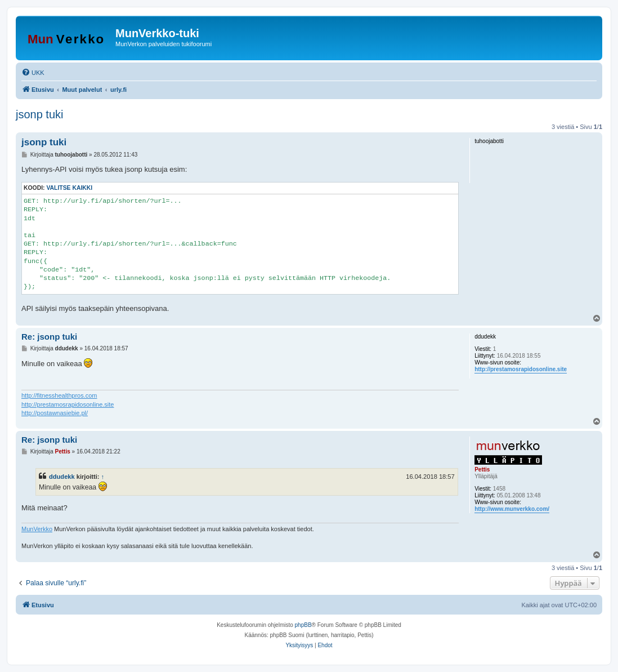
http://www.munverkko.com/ (512, 509)
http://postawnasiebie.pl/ (55, 413)
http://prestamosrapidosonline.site (521, 369)
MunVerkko (37, 529)
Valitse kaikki (69, 188)
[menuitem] (33, 73)
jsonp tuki (40, 114)
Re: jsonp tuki (49, 337)
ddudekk (62, 477)
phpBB (303, 625)
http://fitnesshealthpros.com (59, 395)
